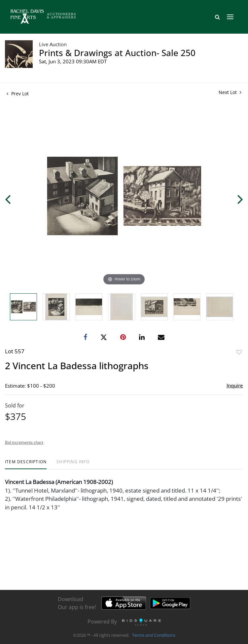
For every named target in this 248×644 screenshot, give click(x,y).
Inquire (235, 385)
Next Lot (230, 92)
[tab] (26, 464)
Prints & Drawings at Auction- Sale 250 (117, 53)
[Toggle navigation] (230, 17)
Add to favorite (239, 352)
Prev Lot (18, 94)
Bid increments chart (24, 442)
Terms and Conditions (154, 635)
